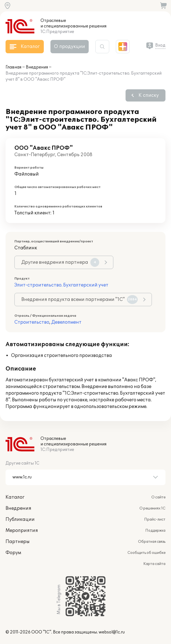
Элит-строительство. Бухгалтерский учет (61, 285)
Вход (160, 45)
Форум (13, 553)
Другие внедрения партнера (60, 262)
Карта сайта (154, 564)
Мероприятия (22, 531)
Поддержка (155, 531)
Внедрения (37, 67)
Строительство (32, 322)
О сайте (158, 497)
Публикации (20, 519)
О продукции (70, 47)
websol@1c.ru (112, 632)
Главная (13, 67)
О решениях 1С (152, 508)
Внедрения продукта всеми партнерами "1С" (80, 300)
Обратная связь (152, 542)
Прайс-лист (155, 519)
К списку (149, 95)
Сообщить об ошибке (146, 553)
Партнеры (18, 542)
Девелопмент (66, 322)
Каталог (15, 497)
